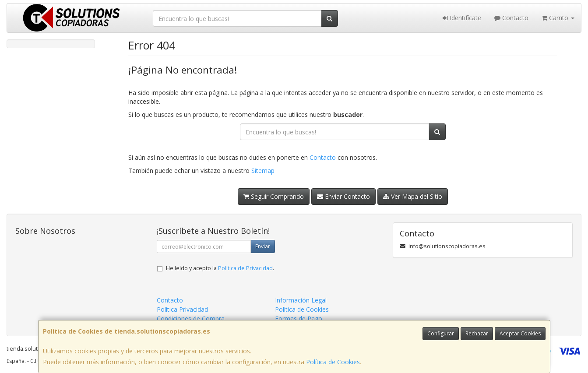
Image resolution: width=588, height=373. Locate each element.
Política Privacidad (182, 309)
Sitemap (263, 171)
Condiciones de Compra (191, 318)
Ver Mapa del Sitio (413, 196)
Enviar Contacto (343, 196)
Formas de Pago (299, 318)
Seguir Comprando (274, 196)
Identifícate (462, 18)
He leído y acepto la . (220, 268)
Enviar (263, 246)
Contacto (511, 18)
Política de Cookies (333, 362)
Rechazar (477, 333)
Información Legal (301, 300)
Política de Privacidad (245, 268)
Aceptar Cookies (520, 333)
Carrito (558, 18)
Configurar (441, 333)
